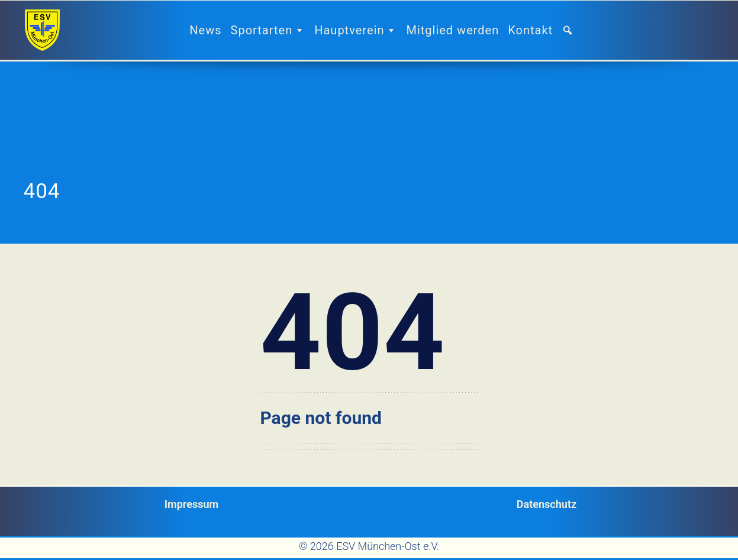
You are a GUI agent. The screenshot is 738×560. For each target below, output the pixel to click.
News (205, 30)
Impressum (191, 504)
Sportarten (268, 30)
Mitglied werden (452, 30)
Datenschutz (547, 504)
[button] (572, 30)
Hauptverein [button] (356, 30)
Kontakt (530, 30)
